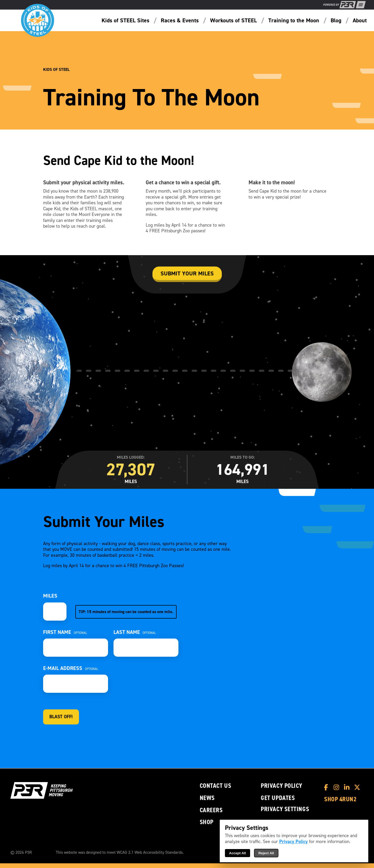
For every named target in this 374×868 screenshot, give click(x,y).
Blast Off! (61, 717)
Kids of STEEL (56, 69)
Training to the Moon (294, 21)
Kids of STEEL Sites (125, 21)
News (207, 798)
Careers (211, 810)
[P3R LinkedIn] (348, 787)
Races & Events (180, 21)
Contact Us (216, 786)
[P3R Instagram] (338, 787)
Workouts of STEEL (233, 21)
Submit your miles (187, 273)
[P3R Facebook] (327, 787)
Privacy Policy (282, 786)
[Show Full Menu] (361, 5)
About (360, 21)
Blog (336, 21)
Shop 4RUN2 (340, 799)
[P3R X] (358, 787)
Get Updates (278, 798)
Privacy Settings (285, 809)
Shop (207, 822)
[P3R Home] (339, 5)
